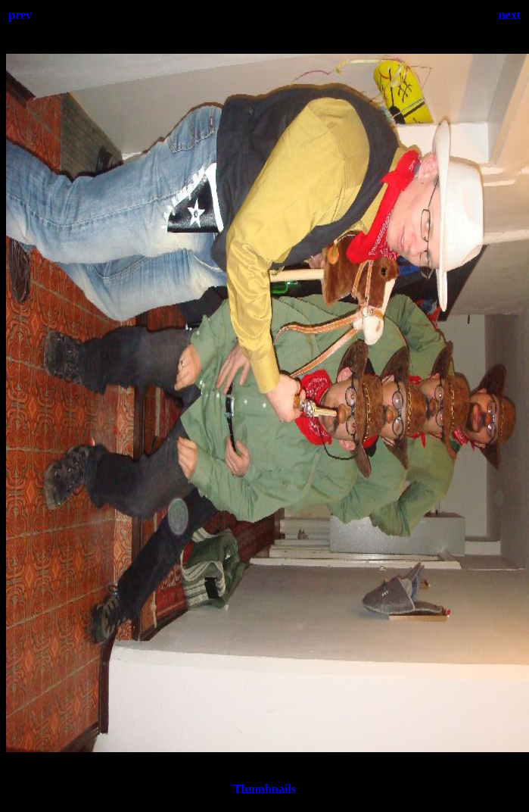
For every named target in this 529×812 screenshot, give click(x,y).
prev (20, 15)
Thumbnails (264, 789)
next (510, 15)
